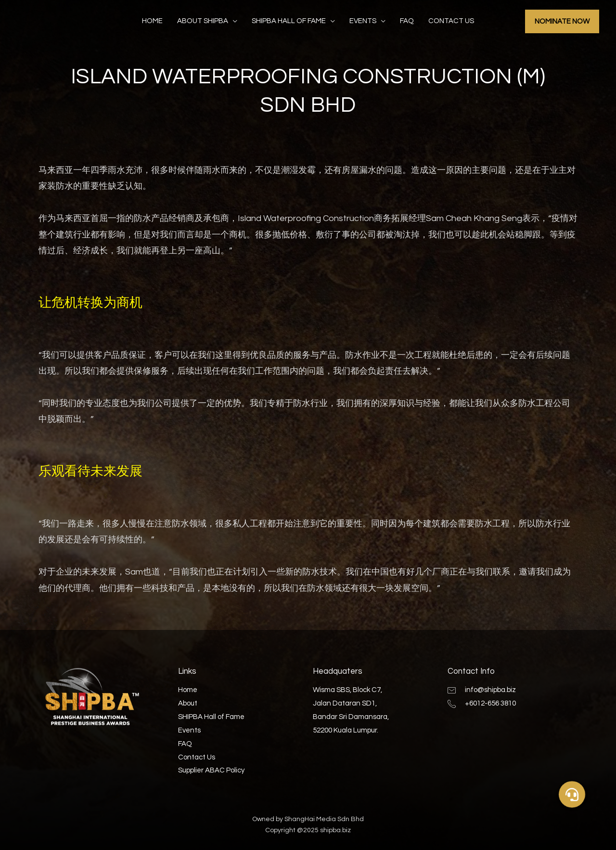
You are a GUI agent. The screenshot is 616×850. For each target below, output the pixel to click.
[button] (572, 794)
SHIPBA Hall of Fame (289, 21)
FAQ (407, 21)
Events (363, 21)
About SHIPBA (203, 21)
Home (152, 21)
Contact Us (451, 21)
